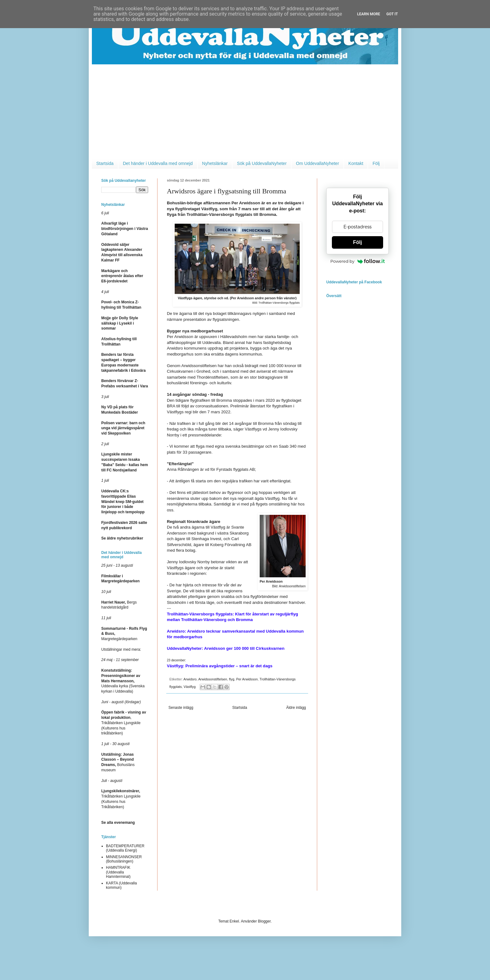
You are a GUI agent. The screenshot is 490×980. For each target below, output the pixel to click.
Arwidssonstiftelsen (212, 679)
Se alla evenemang (118, 823)
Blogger (264, 921)
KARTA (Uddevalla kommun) (121, 885)
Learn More (369, 14)
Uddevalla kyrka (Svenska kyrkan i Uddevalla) (123, 681)
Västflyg (190, 687)
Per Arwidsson (247, 679)
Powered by (357, 261)
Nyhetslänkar (215, 163)
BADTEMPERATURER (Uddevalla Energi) (125, 848)
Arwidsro (190, 679)
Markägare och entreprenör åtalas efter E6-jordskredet (122, 276)
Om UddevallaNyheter (317, 163)
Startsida (105, 163)
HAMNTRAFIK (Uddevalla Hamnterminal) (118, 872)
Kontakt (356, 163)
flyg (232, 679)
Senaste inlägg (181, 708)
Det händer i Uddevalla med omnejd (158, 163)
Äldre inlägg (296, 708)
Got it (392, 14)
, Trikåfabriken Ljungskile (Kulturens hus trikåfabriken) (124, 723)
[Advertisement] (245, 111)
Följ (376, 163)
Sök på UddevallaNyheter (262, 163)
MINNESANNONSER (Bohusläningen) (124, 859)
